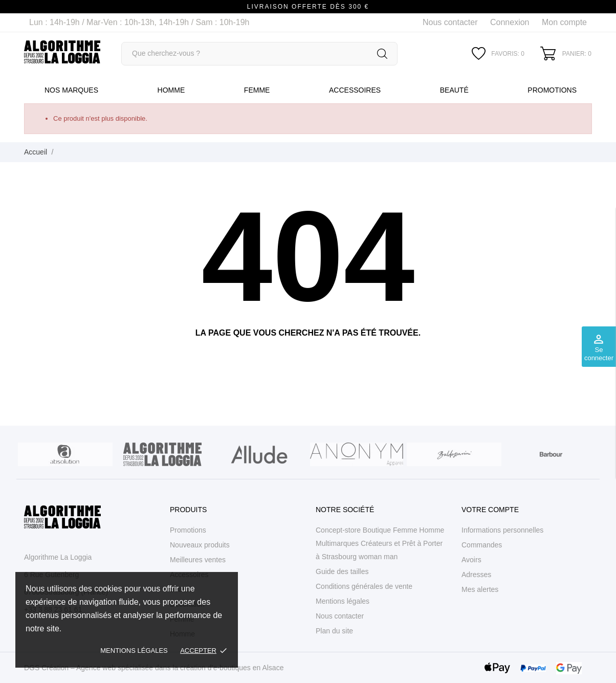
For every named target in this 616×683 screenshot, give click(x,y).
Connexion (510, 22)
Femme (257, 90)
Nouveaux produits (200, 545)
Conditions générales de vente (364, 586)
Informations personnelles (502, 530)
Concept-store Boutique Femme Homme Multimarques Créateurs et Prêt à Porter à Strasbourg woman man (380, 543)
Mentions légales (134, 651)
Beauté (454, 90)
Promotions (552, 90)
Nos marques (71, 90)
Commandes (482, 545)
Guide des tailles (342, 571)
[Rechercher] (259, 54)
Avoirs (471, 560)
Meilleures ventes (198, 560)
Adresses (476, 575)
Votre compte (490, 510)
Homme (171, 90)
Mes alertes (480, 589)
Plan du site (334, 631)
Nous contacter (450, 22)
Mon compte (564, 22)
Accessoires (355, 90)
